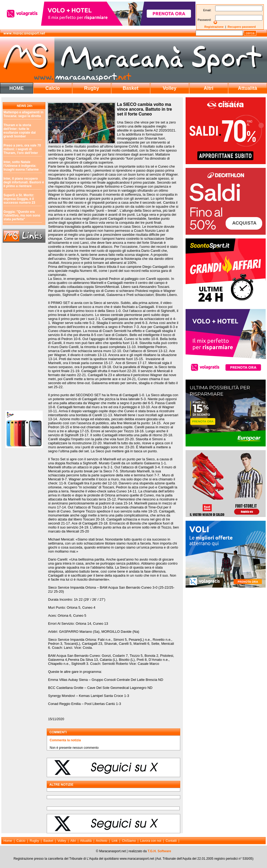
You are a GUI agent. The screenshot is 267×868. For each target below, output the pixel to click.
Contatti (171, 841)
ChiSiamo (129, 841)
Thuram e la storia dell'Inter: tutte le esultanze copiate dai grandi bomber (20, 131)
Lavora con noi (151, 841)
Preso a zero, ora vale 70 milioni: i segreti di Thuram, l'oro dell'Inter (22, 149)
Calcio (53, 88)
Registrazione (214, 27)
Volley (170, 88)
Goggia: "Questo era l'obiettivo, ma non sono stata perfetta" (22, 215)
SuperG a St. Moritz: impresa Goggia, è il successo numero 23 (19, 199)
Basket (130, 88)
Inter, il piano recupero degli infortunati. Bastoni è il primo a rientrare (24, 182)
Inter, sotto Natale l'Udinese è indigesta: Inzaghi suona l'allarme (21, 166)
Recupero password (242, 27)
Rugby (92, 88)
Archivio (102, 841)
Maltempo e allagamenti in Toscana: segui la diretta (23, 114)
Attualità (248, 88)
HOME (17, 88)
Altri (209, 88)
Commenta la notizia (65, 740)
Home (8, 841)
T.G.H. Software (159, 851)
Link (115, 841)
